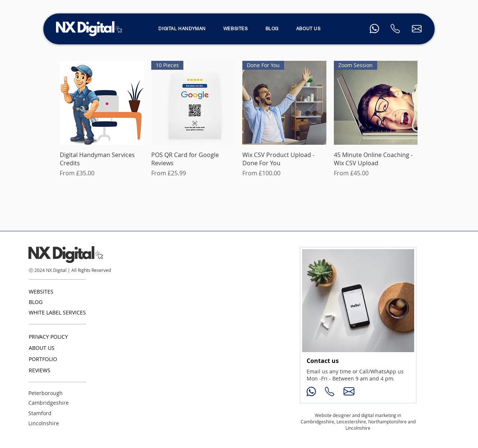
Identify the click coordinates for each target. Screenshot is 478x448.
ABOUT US (42, 348)
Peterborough (46, 393)
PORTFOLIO (43, 359)
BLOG (36, 302)
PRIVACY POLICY (48, 337)
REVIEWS (40, 370)
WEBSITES (41, 292)
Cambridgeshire (49, 403)
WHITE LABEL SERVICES (57, 312)
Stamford (40, 413)
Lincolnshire (44, 423)
